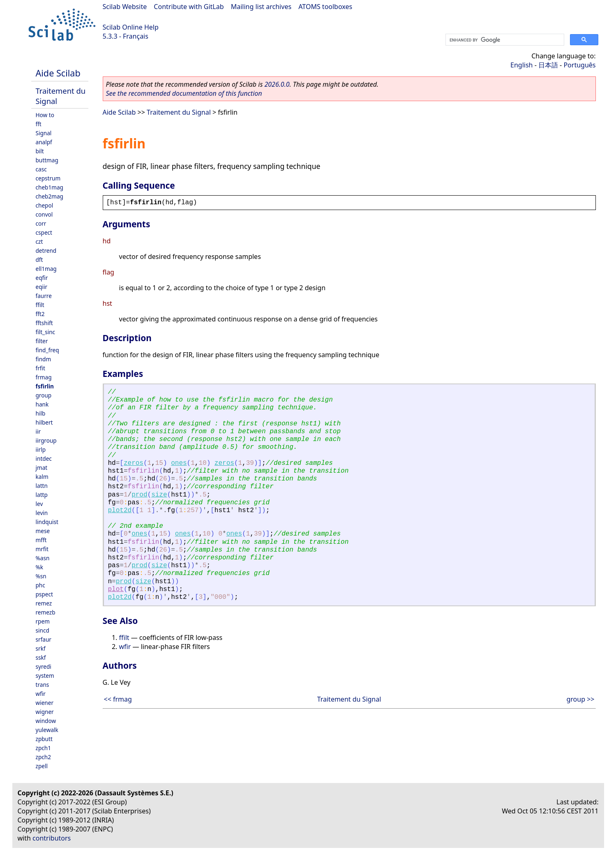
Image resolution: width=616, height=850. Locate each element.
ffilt (40, 305)
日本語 (548, 65)
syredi (44, 666)
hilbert (44, 422)
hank (42, 404)
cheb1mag (50, 187)
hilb (41, 413)
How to (45, 115)
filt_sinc (46, 332)
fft (39, 124)
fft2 (40, 314)
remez (44, 603)
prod (139, 495)
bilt (40, 151)
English (521, 65)
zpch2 (43, 757)
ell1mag (46, 269)
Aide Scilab (58, 73)
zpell (42, 766)
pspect (44, 594)
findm (44, 359)
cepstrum (48, 178)
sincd (43, 630)
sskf (41, 657)
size (159, 495)
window (46, 721)
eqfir (42, 278)
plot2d (120, 510)
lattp (42, 495)
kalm (42, 477)
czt (39, 241)
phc (40, 585)
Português (579, 65)
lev (39, 504)
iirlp (41, 449)
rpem (43, 621)
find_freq (47, 350)
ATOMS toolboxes (325, 7)
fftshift (44, 323)
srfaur (44, 639)
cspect (44, 232)
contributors (52, 838)
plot (116, 589)
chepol (45, 205)
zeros (134, 463)
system (45, 676)
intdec (44, 458)
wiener (45, 703)
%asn (43, 558)
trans (43, 685)
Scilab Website (125, 7)
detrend (46, 251)
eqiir (42, 287)
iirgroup (46, 440)
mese (43, 531)
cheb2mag (50, 196)
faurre (44, 296)
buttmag (47, 160)
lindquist (47, 522)
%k (40, 567)
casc (41, 169)
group (44, 395)
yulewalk (47, 730)
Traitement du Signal (179, 112)
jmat (42, 468)
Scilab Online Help (131, 27)
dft (39, 260)
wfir (41, 694)
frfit (40, 368)
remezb (46, 612)
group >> (580, 699)
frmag (44, 377)
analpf (44, 142)
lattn (42, 486)
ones (179, 463)
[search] (504, 40)
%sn (41, 576)
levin (42, 513)
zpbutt (44, 739)
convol (44, 214)
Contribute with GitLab (189, 7)
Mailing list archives (261, 7)
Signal (44, 133)
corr (41, 223)
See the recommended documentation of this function (184, 93)
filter (42, 341)
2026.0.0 (277, 84)
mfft (41, 540)
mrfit (42, 549)
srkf (41, 648)
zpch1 (43, 748)
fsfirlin (45, 386)
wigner (45, 712)
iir (38, 431)
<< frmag (118, 699)
